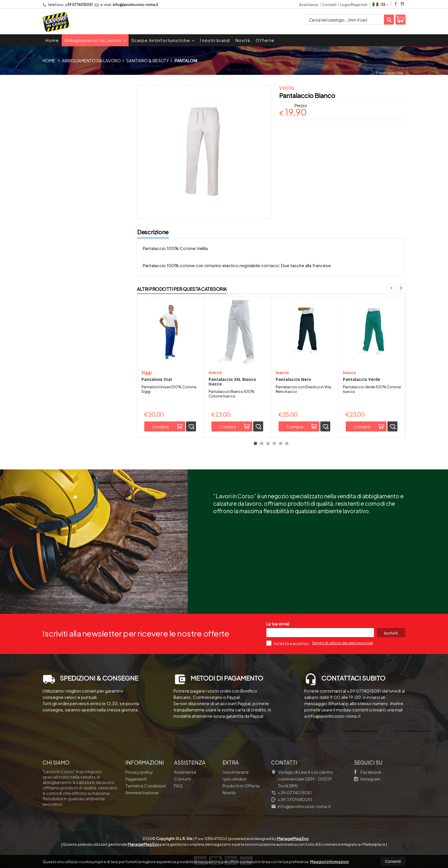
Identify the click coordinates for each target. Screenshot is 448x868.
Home (52, 40)
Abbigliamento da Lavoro (95, 40)
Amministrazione (142, 792)
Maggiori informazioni (329, 862)
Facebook (368, 772)
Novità (243, 40)
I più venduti (234, 779)
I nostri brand (215, 40)
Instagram (367, 779)
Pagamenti (136, 779)
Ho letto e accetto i (288, 643)
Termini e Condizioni (146, 786)
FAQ (178, 786)
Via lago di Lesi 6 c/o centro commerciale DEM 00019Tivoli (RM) (302, 779)
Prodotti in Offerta (241, 786)
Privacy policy (139, 772)
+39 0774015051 (68, 5)
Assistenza (309, 5)
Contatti (329, 5)
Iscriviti (391, 633)
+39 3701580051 (292, 799)
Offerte (265, 40)
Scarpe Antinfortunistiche (163, 40)
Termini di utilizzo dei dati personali (342, 643)
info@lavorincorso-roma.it (126, 5)
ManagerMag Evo (293, 839)
